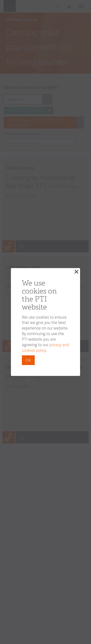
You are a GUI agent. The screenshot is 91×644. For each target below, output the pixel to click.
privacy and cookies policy (45, 347)
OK (28, 360)
